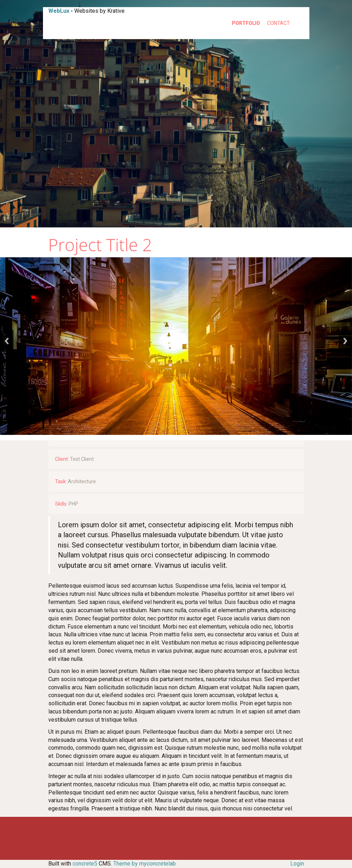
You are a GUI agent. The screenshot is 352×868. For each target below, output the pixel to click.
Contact (278, 23)
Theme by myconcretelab (145, 864)
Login (297, 864)
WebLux (59, 11)
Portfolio (246, 23)
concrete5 (85, 864)
